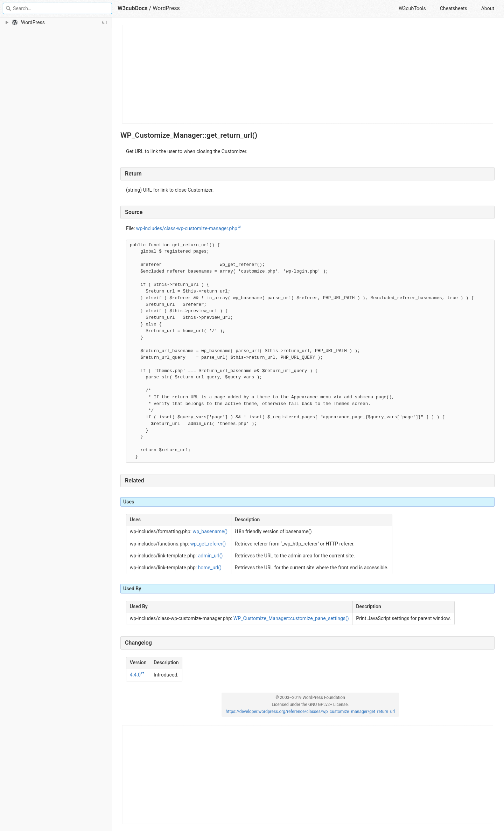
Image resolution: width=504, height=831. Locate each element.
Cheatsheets (454, 8)
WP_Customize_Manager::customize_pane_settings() (291, 618)
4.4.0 (135, 675)
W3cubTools (412, 8)
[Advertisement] (308, 74)
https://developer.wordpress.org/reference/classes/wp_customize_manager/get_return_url (310, 712)
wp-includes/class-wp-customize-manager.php (187, 228)
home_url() (210, 568)
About (488, 8)
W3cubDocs (133, 8)
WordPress (166, 8)
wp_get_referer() (208, 544)
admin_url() (211, 556)
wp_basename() (210, 531)
